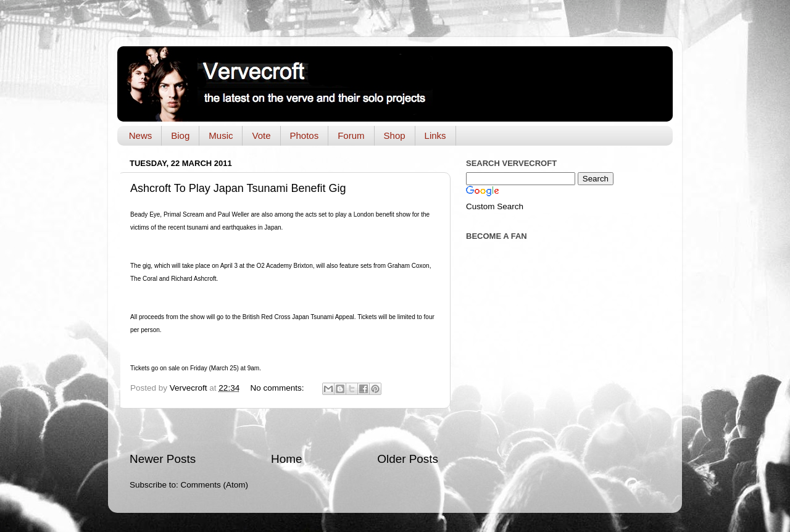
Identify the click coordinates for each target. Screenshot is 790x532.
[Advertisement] (284, 430)
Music (221, 135)
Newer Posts (163, 459)
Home (286, 459)
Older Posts (408, 459)
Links (435, 135)
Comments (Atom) (215, 485)
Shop (395, 135)
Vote (261, 135)
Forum (351, 135)
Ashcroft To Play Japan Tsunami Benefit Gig (238, 188)
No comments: (278, 388)
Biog (180, 135)
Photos (305, 135)
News (141, 135)
